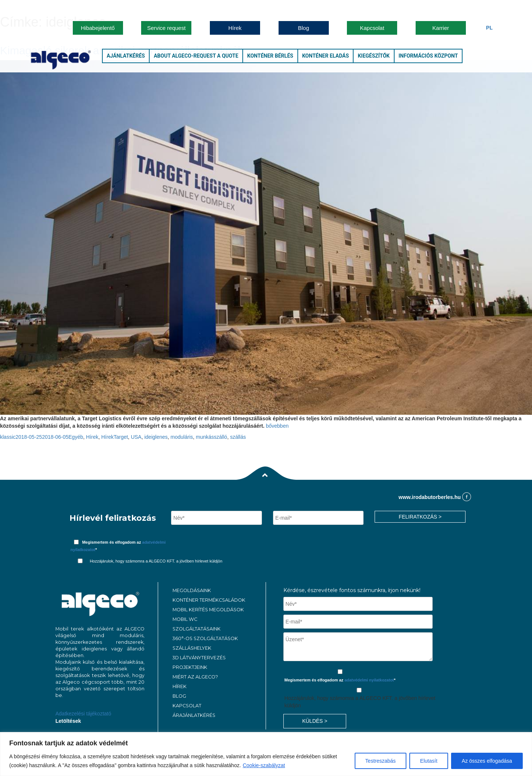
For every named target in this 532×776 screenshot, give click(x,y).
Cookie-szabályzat (264, 765)
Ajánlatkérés (126, 56)
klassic (8, 437)
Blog (304, 28)
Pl (490, 28)
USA (136, 437)
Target (121, 437)
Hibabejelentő (98, 28)
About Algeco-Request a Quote (196, 56)
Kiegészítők (374, 56)
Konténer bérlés (270, 56)
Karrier (441, 28)
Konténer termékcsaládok (209, 600)
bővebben (277, 426)
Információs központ (428, 56)
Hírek (235, 28)
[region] (266, 754)
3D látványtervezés (199, 658)
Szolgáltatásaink (197, 629)
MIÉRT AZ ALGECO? (195, 677)
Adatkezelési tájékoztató (83, 714)
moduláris (182, 437)
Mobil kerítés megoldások (208, 610)
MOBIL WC (185, 619)
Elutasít (429, 761)
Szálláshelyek (192, 648)
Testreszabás (381, 761)
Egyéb (76, 437)
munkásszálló (212, 437)
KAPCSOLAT (187, 706)
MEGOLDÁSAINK (192, 590)
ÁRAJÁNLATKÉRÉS (194, 715)
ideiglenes (156, 437)
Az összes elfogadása (487, 761)
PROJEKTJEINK (190, 667)
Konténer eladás (326, 56)
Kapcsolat (372, 28)
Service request (166, 28)
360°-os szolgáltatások (205, 638)
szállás (238, 437)
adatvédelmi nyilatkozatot (369, 680)
